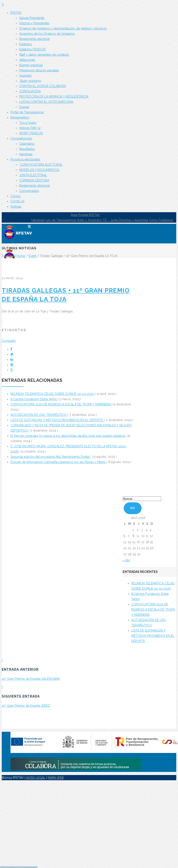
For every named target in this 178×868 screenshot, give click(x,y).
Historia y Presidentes (34, 23)
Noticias (16, 207)
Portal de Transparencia (27, 112)
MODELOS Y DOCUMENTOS (40, 170)
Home (21, 256)
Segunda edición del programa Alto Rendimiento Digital (50, 457)
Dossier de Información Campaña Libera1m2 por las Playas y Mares (58, 462)
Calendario (27, 144)
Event (32, 256)
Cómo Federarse (161, 220)
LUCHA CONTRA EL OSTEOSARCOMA (46, 102)
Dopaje (24, 107)
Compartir (9, 341)
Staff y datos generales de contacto (44, 55)
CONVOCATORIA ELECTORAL (41, 165)
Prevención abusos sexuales (39, 70)
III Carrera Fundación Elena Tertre (34, 399)
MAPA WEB (56, 778)
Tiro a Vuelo (28, 123)
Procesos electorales (25, 159)
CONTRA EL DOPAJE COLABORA (43, 86)
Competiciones (21, 138)
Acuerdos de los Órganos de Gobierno (47, 34)
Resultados (27, 149)
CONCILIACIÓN (30, 91)
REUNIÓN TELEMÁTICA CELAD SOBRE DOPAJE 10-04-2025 (53, 394)
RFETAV (16, 13)
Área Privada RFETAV (85, 215)
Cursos (15, 196)
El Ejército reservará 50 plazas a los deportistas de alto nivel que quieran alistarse (68, 436)
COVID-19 (17, 201)
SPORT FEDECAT (31, 133)
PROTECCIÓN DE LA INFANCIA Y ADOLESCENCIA (54, 96)
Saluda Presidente (32, 18)
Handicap (26, 154)
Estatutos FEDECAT (33, 49)
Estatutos (26, 44)
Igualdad (25, 76)
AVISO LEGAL (36, 778)
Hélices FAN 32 (30, 128)
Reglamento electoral (34, 39)
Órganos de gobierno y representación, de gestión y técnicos (63, 28)
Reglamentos (20, 117)
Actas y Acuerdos (89, 220)
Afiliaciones (27, 60)
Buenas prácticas (31, 65)
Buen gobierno (30, 81)
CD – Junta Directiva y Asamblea (125, 220)
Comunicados (29, 191)
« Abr (126, 560)
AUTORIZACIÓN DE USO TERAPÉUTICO (39, 415)
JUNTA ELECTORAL (33, 175)
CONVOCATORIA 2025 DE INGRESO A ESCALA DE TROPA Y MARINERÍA (61, 404)
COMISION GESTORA (34, 180)
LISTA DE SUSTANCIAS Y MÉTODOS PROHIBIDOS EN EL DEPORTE (57, 420)
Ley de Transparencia (61, 220)
